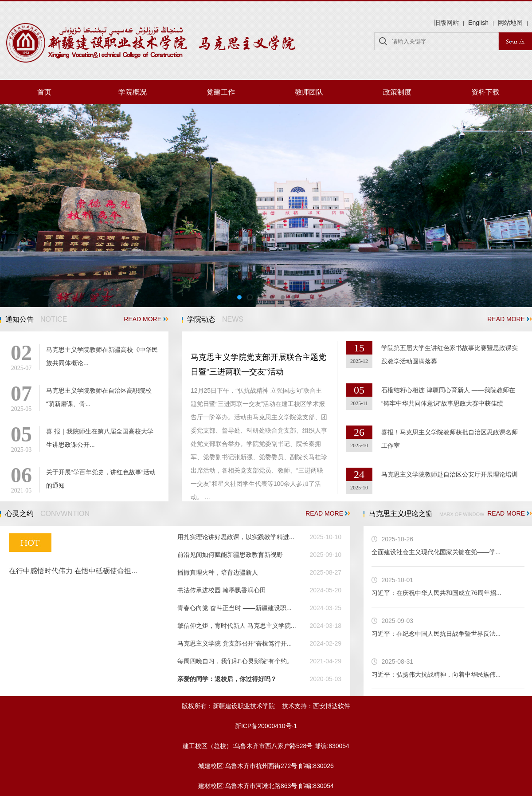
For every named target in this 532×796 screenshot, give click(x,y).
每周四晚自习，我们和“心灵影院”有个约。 (235, 661)
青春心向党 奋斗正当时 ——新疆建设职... (234, 608)
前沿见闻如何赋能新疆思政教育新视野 (230, 555)
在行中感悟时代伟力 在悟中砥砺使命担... (73, 571)
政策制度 (397, 92)
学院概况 (133, 92)
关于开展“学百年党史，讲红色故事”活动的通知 (101, 479)
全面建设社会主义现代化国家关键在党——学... (436, 552)
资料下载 (485, 92)
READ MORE (146, 319)
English (478, 23)
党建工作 (221, 92)
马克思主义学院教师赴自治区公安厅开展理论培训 (450, 474)
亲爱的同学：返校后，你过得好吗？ (227, 679)
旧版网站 (446, 23)
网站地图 (510, 23)
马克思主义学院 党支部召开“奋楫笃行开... (235, 643)
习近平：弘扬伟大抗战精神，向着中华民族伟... (436, 674)
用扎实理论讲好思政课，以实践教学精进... (236, 537)
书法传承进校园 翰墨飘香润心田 (222, 590)
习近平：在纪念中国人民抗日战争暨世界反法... (436, 634)
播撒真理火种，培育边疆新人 (218, 572)
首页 (44, 92)
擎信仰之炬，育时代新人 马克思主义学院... (237, 626)
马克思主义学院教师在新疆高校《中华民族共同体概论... (102, 356)
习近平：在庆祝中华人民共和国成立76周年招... (436, 593)
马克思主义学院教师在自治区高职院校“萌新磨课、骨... (99, 397)
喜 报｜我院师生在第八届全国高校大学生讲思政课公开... (100, 438)
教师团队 (309, 92)
